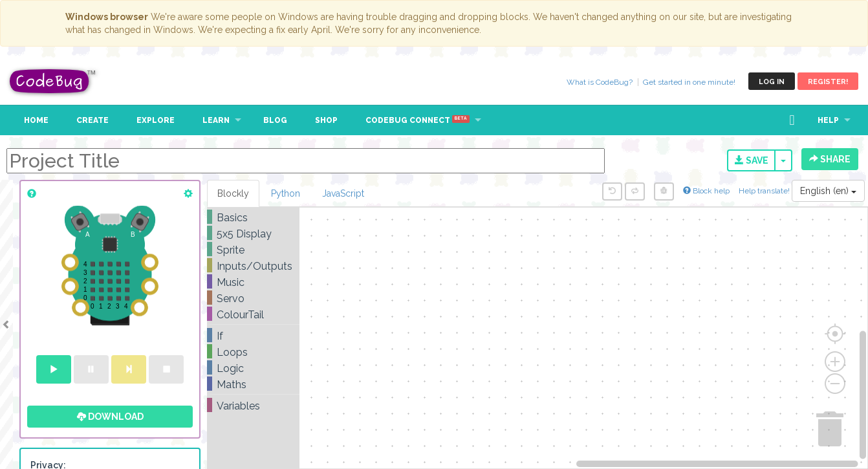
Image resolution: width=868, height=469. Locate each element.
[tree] (253, 312)
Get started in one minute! (689, 82)
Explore (156, 120)
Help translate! (765, 191)
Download (110, 417)
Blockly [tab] (233, 193)
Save (752, 160)
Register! (828, 82)
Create (92, 120)
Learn (216, 120)
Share (830, 159)
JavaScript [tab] (343, 193)
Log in (772, 82)
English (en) (828, 191)
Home (36, 120)
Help (828, 120)
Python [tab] (286, 193)
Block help (706, 191)
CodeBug (53, 81)
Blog (275, 120)
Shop (326, 120)
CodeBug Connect (418, 120)
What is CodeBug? (600, 82)
